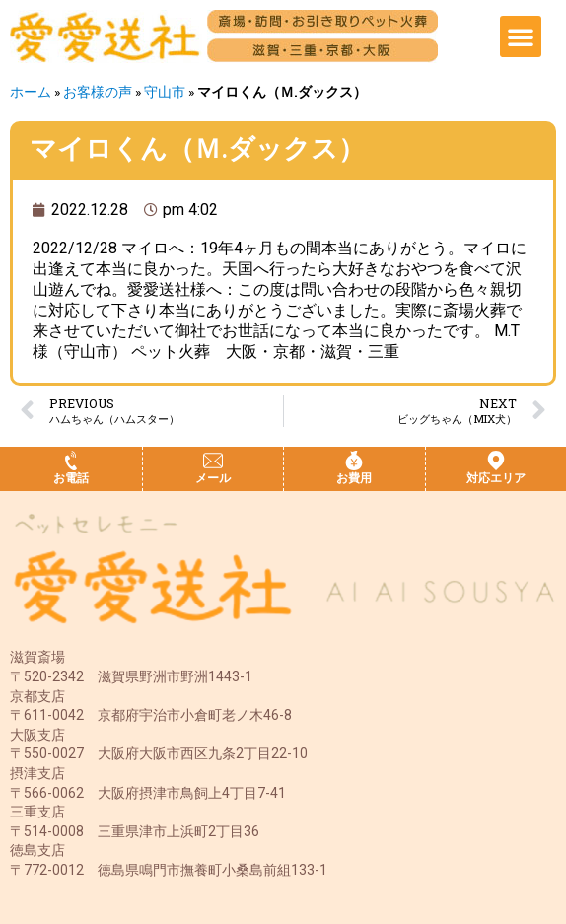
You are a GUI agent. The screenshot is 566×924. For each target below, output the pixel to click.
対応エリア (496, 478)
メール (213, 478)
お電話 (71, 478)
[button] (521, 36)
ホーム (31, 92)
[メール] (213, 461)
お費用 (354, 478)
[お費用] (354, 461)
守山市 (165, 92)
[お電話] (71, 461)
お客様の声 (98, 92)
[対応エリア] (496, 461)
